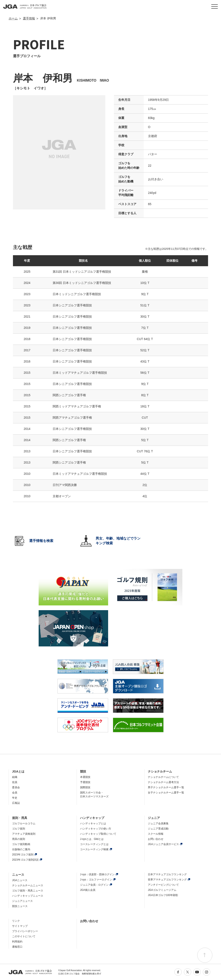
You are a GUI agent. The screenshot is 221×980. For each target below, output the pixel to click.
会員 (15, 793)
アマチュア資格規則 (24, 834)
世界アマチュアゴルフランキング (167, 880)
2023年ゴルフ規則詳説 (25, 860)
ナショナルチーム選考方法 (163, 782)
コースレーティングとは (94, 844)
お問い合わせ (156, 839)
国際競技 (85, 787)
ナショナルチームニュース (28, 885)
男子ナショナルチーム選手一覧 (166, 787)
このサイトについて (24, 936)
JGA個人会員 (88, 890)
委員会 (16, 787)
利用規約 (17, 942)
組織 (15, 777)
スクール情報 (156, 834)
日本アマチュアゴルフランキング (167, 874)
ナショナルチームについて (163, 777)
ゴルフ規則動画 (21, 844)
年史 (15, 798)
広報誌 (16, 803)
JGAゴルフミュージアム (162, 890)
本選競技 (85, 777)
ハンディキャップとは (93, 823)
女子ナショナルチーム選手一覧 (166, 793)
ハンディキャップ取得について (98, 834)
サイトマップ (20, 926)
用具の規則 (19, 839)
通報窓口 (17, 947)
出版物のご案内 (21, 849)
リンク (16, 921)
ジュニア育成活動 (158, 829)
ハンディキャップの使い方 (96, 829)
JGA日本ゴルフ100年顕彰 (163, 895)
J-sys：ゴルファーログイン (96, 880)
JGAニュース (20, 880)
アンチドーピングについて (163, 885)
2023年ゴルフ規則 (23, 855)
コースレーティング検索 (94, 849)
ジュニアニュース (22, 901)
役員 (15, 782)
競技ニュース (20, 906)
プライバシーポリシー (25, 931)
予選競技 (85, 782)
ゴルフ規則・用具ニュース (28, 891)
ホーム (13, 18)
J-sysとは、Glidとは (92, 839)
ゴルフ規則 (19, 829)
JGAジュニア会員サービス (163, 844)
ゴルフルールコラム (24, 823)
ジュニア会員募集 (158, 823)
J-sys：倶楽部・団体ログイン (97, 874)
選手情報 (29, 18)
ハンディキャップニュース (28, 896)
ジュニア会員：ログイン (94, 885)
